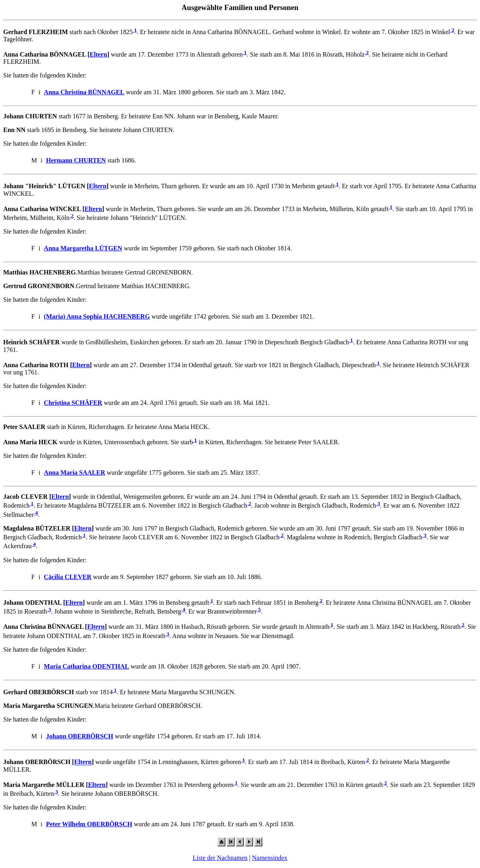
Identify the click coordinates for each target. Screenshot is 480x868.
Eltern (99, 54)
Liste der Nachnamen (220, 858)
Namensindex (270, 858)
